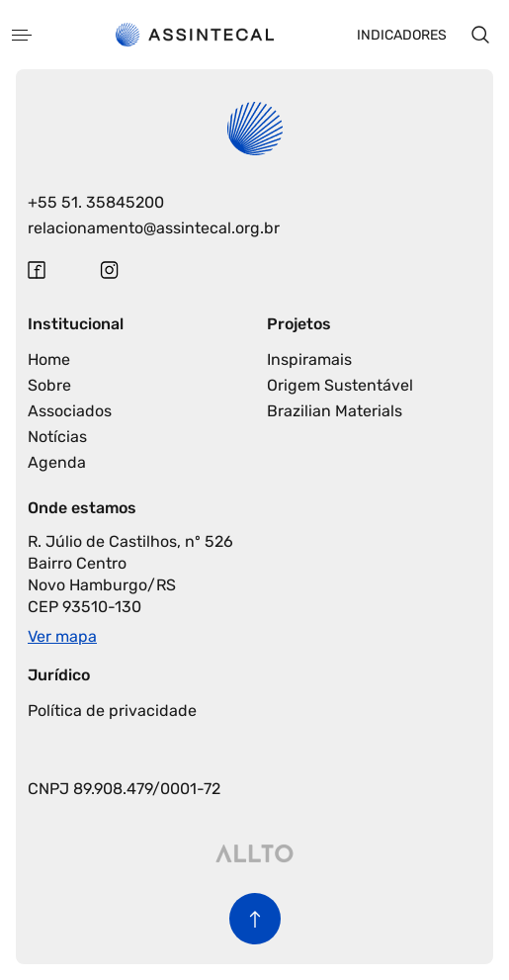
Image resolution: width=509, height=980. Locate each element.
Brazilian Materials (335, 411)
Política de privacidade (112, 711)
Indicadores (402, 35)
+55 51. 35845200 (96, 202)
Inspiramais (309, 359)
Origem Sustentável (340, 385)
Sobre (49, 385)
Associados (70, 411)
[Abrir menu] (22, 35)
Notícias (57, 437)
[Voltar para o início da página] (255, 919)
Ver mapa (62, 636)
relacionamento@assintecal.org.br (154, 228)
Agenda (57, 462)
